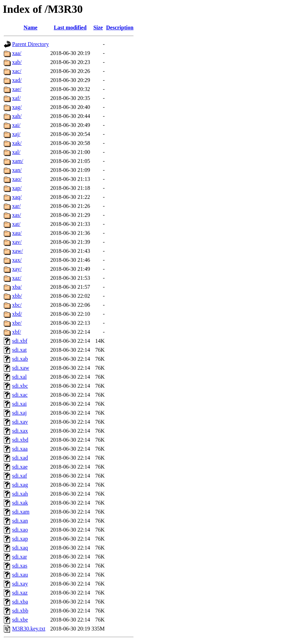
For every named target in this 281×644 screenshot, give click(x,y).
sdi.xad (20, 458)
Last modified (70, 27)
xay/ (17, 269)
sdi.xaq (20, 548)
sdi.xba (20, 602)
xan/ (17, 170)
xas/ (17, 215)
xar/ (16, 206)
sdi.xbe (20, 620)
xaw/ (17, 251)
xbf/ (17, 332)
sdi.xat (19, 350)
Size (98, 27)
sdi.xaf (20, 476)
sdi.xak (20, 503)
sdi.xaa (20, 449)
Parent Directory (30, 44)
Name (30, 27)
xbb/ (17, 296)
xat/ (16, 224)
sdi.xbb (20, 611)
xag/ (17, 107)
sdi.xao (20, 530)
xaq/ (17, 197)
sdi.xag (20, 485)
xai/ (16, 125)
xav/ (17, 242)
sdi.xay (20, 584)
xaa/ (17, 53)
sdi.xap (20, 539)
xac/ (17, 71)
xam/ (18, 161)
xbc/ (17, 305)
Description (120, 27)
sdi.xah (20, 494)
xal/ (16, 152)
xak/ (17, 143)
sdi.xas (20, 566)
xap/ (17, 188)
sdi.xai (19, 404)
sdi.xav (20, 422)
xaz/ (17, 278)
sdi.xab (20, 359)
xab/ (17, 62)
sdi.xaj (19, 413)
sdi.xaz (20, 593)
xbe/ (17, 323)
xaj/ (16, 134)
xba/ (17, 287)
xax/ (17, 260)
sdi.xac (20, 395)
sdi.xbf (20, 341)
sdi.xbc (20, 386)
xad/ (17, 80)
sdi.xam (21, 512)
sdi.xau (20, 575)
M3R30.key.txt (29, 629)
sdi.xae (20, 467)
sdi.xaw (21, 368)
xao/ (17, 179)
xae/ (17, 89)
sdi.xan (20, 521)
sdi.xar (20, 557)
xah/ (17, 116)
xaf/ (16, 98)
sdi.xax (20, 431)
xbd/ (17, 314)
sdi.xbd (20, 440)
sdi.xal (19, 377)
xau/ (17, 233)
